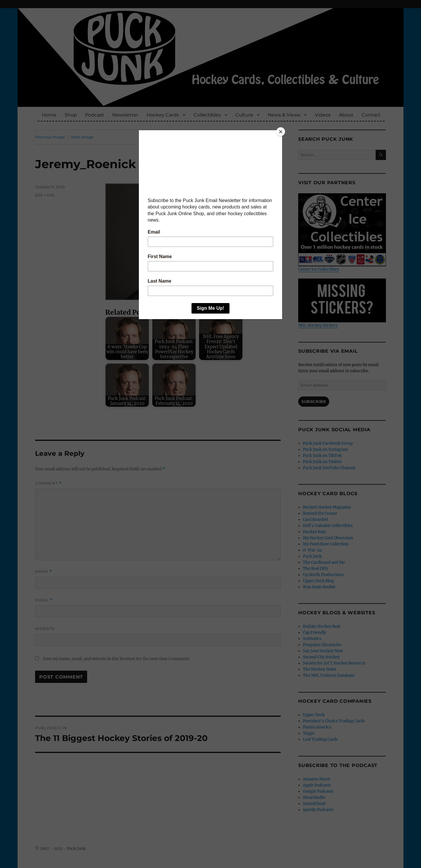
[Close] (281, 132)
